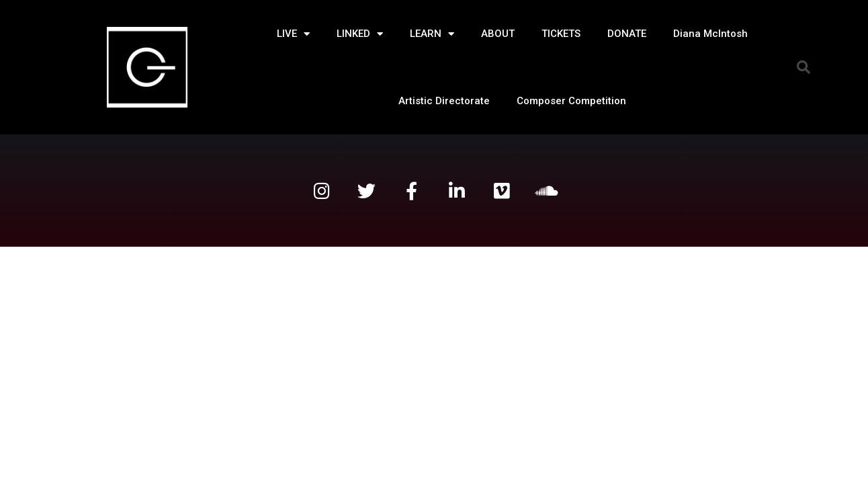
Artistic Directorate (444, 101)
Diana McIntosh (710, 34)
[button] (804, 67)
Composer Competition (571, 101)
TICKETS (561, 34)
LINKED (360, 34)
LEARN (432, 34)
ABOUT (498, 34)
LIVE (293, 34)
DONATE (627, 34)
